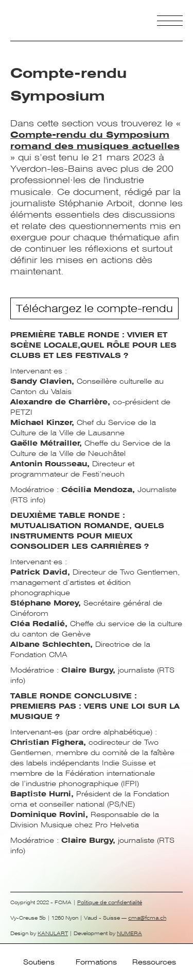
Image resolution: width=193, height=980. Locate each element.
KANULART (53, 933)
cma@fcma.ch (147, 918)
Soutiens (39, 962)
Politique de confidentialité (110, 902)
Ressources (154, 962)
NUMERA (129, 933)
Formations (96, 962)
